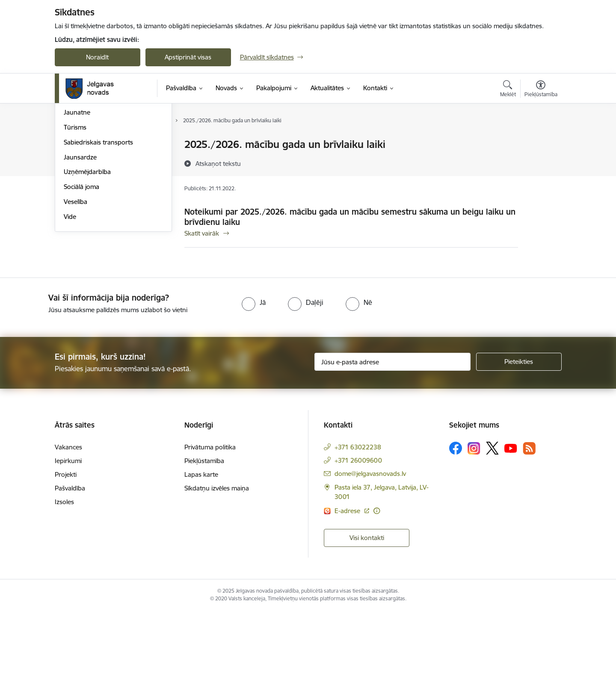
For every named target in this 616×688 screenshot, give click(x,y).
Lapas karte (201, 551)
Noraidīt (97, 57)
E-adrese (348, 587)
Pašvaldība (70, 565)
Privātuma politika (210, 524)
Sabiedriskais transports (98, 234)
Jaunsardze (80, 249)
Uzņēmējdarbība (87, 264)
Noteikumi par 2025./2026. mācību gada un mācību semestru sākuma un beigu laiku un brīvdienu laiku (350, 217)
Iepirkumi (68, 537)
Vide (70, 309)
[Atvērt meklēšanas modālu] (508, 90)
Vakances (68, 524)
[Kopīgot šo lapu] (540, 162)
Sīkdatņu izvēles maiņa (217, 565)
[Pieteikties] (519, 438)
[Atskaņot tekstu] (218, 163)
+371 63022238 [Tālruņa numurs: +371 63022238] (358, 524)
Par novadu (80, 145)
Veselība (76, 294)
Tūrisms (75, 219)
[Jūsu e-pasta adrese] (392, 438)
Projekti (66, 551)
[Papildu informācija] (377, 587)
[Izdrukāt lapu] (540, 141)
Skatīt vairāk (202, 233)
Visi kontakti (367, 614)
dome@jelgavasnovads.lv (370, 550)
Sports (73, 190)
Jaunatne (77, 205)
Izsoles (64, 578)
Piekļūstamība (204, 537)
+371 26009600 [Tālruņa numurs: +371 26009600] (358, 537)
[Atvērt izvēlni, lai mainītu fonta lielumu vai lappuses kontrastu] (541, 90)
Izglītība (75, 160)
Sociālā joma (81, 279)
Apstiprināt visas (188, 57)
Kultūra (74, 175)
